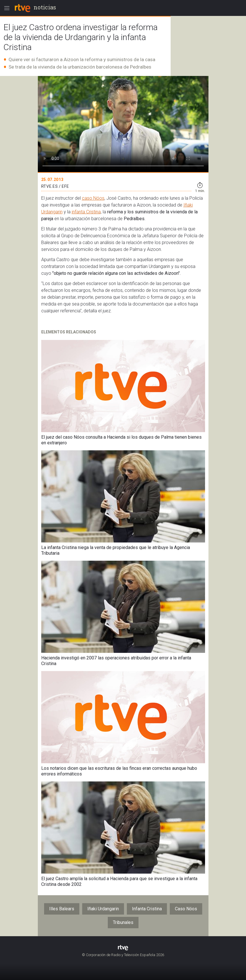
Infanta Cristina (147, 909)
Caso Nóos (186, 909)
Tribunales (123, 922)
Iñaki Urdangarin (103, 909)
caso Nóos (93, 198)
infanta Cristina (86, 212)
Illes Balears (62, 909)
